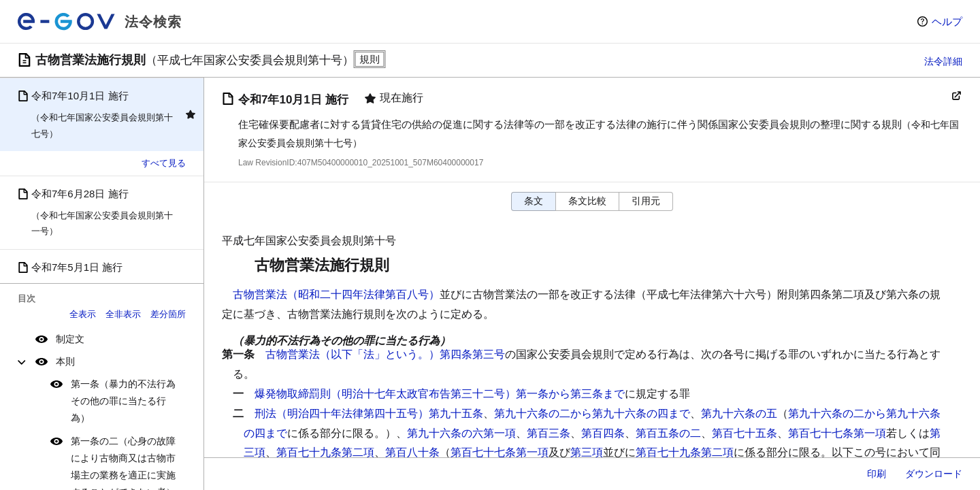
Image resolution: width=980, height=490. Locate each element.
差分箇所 (168, 314)
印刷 (877, 474)
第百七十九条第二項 (325, 452)
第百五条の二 (668, 433)
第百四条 (603, 433)
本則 (65, 361)
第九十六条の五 (739, 413)
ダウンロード (934, 474)
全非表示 (123, 314)
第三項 (587, 452)
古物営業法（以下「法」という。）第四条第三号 (385, 354)
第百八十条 (412, 452)
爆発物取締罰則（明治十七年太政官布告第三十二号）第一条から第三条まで (440, 394)
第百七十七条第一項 (837, 433)
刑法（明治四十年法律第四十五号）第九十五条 (369, 413)
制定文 (70, 339)
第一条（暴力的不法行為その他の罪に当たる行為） (123, 401)
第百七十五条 (745, 433)
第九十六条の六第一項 (461, 433)
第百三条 (549, 433)
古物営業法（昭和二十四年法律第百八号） (336, 294)
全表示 (83, 314)
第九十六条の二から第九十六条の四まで (592, 413)
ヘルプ (947, 21)
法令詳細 (943, 61)
